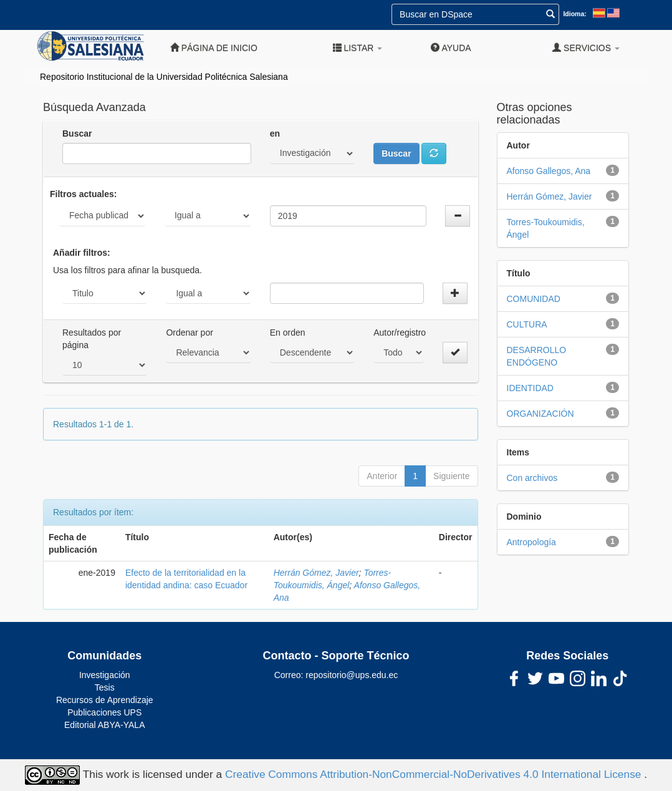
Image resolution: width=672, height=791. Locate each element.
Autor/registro (400, 332)
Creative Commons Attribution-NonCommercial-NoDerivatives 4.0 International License (434, 774)
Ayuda (451, 48)
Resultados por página (92, 339)
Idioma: (574, 14)
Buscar (77, 133)
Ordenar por (189, 332)
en (275, 133)
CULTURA (527, 324)
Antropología (531, 542)
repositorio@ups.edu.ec (352, 675)
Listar (358, 48)
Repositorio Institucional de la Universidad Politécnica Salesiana (164, 77)
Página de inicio (214, 48)
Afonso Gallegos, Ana (549, 171)
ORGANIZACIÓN (540, 414)
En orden (288, 332)
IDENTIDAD (530, 388)
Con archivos (532, 478)
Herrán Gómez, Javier (316, 573)
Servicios (586, 48)
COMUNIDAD (534, 299)
